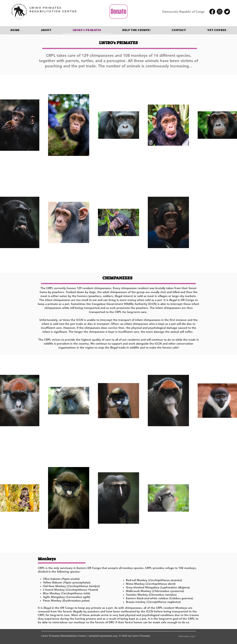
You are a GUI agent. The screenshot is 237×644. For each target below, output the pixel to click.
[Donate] (118, 12)
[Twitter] (227, 12)
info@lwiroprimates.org (103, 636)
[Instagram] (220, 12)
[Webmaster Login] (187, 636)
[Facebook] (212, 12)
